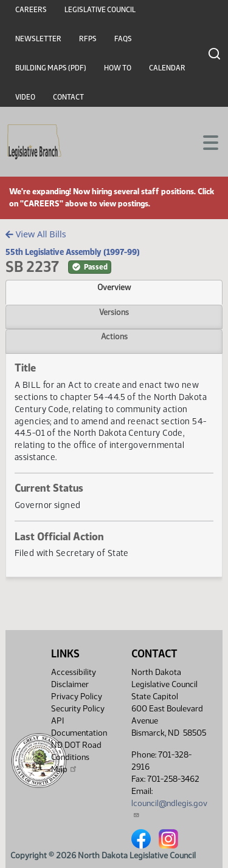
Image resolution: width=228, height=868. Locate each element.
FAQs (123, 39)
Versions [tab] (114, 312)
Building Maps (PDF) (51, 68)
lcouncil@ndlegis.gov (169, 808)
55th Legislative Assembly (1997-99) (73, 252)
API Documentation (79, 727)
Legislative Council (100, 10)
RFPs (88, 39)
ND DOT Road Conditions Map (76, 757)
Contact (68, 97)
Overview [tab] (114, 287)
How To (118, 68)
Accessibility (74, 672)
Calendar (167, 68)
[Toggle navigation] (204, 141)
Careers (31, 10)
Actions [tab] (114, 336)
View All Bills (36, 234)
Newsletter (38, 39)
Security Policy (78, 709)
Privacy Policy (77, 697)
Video (25, 97)
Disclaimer (70, 684)
